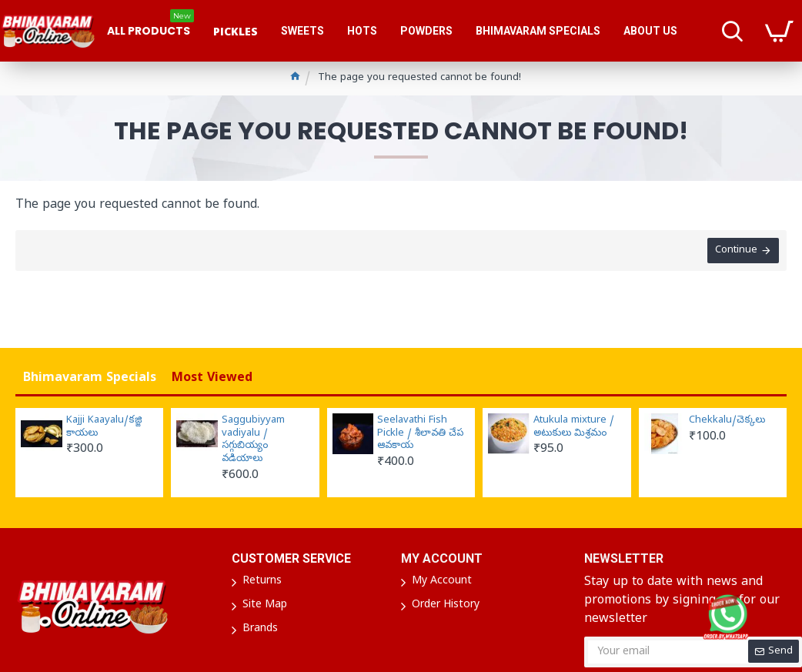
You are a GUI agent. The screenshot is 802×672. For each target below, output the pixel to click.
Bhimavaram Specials (90, 379)
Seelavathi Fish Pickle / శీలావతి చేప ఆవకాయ (420, 434)
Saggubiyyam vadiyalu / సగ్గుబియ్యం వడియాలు (253, 441)
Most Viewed (212, 379)
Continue (736, 251)
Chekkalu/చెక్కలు (727, 421)
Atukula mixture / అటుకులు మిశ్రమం (574, 428)
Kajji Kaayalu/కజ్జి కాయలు (104, 428)
